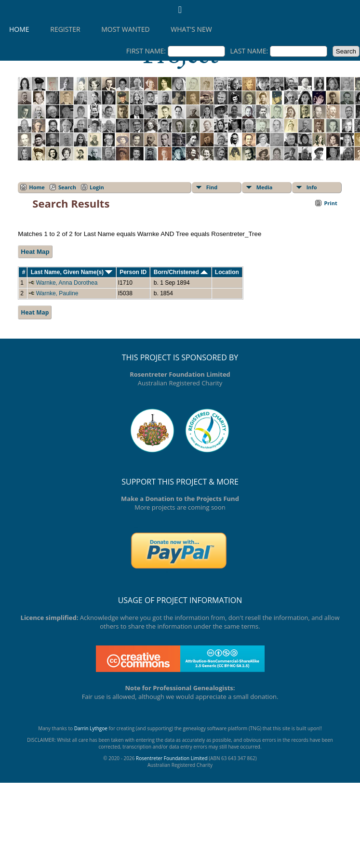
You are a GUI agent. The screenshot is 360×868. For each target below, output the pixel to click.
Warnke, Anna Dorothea (67, 283)
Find (212, 187)
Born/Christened (181, 272)
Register (65, 29)
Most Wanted (125, 29)
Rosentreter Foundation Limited (172, 758)
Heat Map (35, 252)
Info (312, 187)
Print (330, 203)
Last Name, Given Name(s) (72, 272)
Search (67, 187)
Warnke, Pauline (57, 293)
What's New (191, 29)
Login (97, 187)
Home (19, 29)
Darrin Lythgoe (91, 728)
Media (265, 187)
